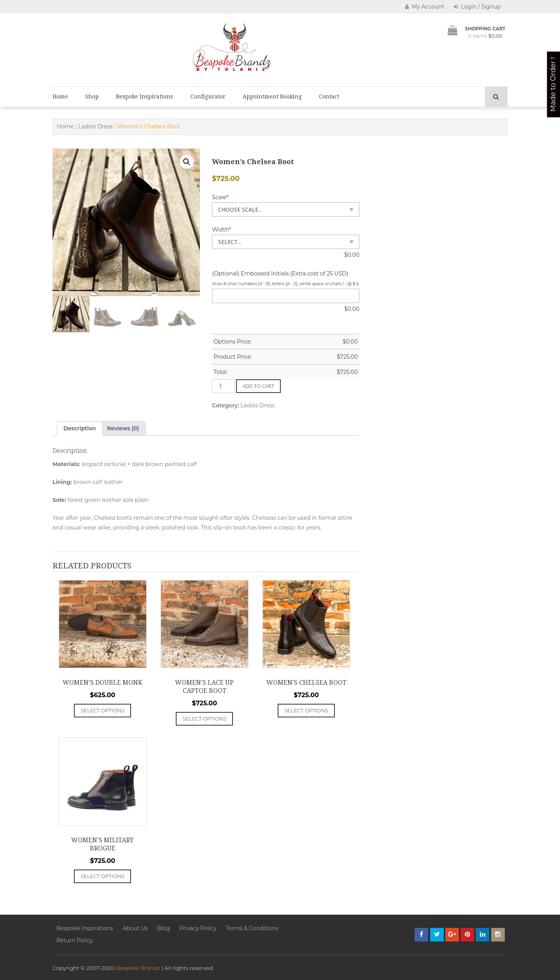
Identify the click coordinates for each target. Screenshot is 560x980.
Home (60, 96)
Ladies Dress (96, 126)
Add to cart (258, 386)
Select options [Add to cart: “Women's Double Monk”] (102, 710)
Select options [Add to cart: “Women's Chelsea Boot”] (306, 710)
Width (221, 230)
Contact (329, 96)
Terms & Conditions (252, 928)
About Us (135, 928)
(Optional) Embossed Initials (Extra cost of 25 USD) (280, 273)
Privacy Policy (198, 928)
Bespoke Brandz (138, 968)
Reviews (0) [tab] (123, 428)
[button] (187, 162)
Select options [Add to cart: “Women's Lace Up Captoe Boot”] (204, 719)
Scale (220, 197)
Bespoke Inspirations (144, 96)
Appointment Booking (272, 96)
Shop (92, 96)
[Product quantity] (223, 386)
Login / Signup (477, 7)
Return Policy (75, 940)
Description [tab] (80, 428)
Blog (164, 928)
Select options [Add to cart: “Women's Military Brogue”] (102, 876)
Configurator (208, 96)
